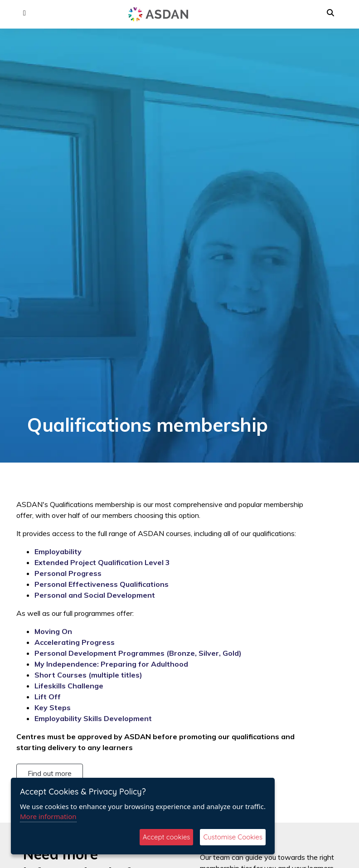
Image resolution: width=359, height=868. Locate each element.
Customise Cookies (233, 837)
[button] (24, 13)
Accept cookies (167, 837)
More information (48, 816)
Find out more (50, 773)
